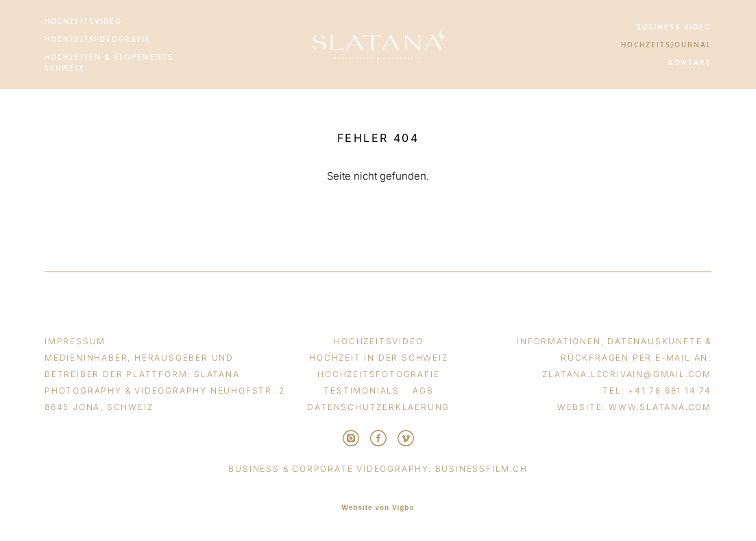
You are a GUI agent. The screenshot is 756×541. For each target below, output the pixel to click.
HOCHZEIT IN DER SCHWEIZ (378, 358)
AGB (423, 390)
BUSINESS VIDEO (674, 27)
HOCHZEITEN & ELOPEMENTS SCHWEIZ (109, 62)
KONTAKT (690, 62)
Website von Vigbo (378, 508)
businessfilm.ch (481, 469)
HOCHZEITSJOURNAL (666, 45)
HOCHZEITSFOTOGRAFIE (98, 39)
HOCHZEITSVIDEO (83, 21)
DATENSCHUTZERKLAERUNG (378, 407)
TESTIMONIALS (362, 390)
